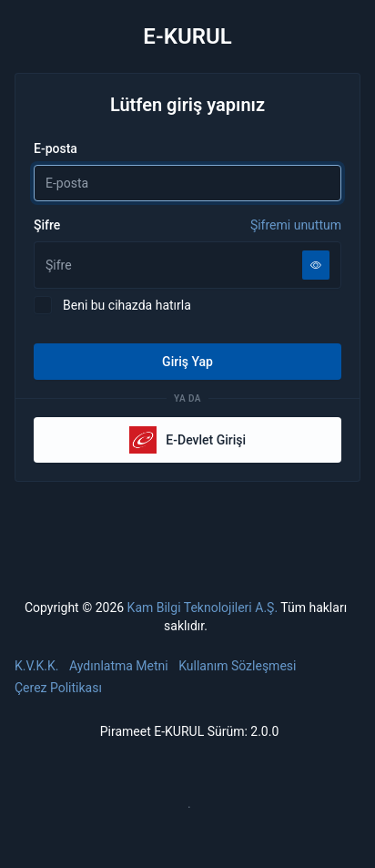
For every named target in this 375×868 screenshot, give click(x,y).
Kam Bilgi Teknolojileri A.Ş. (203, 608)
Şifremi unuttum (296, 225)
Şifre (187, 225)
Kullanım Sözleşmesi (237, 666)
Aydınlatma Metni (119, 666)
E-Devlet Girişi (187, 440)
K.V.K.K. (37, 666)
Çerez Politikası (58, 688)
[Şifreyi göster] (316, 265)
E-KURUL (187, 36)
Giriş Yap (187, 362)
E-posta (56, 148)
